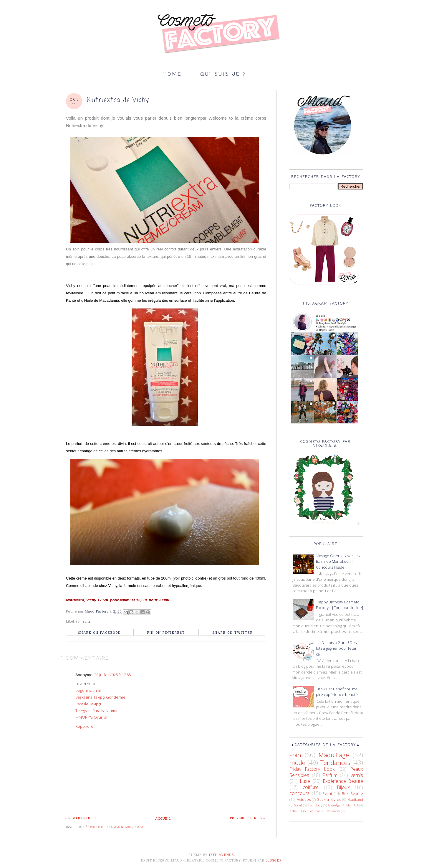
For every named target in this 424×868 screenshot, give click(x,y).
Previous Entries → (248, 818)
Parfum (330, 775)
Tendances (335, 763)
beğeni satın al (88, 690)
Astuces (304, 799)
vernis (357, 775)
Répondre (84, 726)
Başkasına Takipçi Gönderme (100, 697)
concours (299, 793)
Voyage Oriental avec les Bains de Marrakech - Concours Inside (338, 561)
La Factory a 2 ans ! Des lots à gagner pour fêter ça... (336, 648)
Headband (355, 799)
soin (86, 621)
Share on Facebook (100, 632)
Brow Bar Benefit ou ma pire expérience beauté (337, 692)
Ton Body (315, 805)
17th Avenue (221, 855)
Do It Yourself (311, 811)
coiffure (311, 787)
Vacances (334, 811)
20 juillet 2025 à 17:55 (112, 675)
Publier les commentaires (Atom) (117, 827)
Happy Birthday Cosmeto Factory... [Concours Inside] (339, 605)
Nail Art (352, 805)
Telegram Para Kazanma (96, 711)
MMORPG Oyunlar (92, 717)
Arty (293, 811)
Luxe (305, 781)
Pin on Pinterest (166, 632)
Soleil (298, 805)
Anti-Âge (334, 805)
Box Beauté (352, 793)
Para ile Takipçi (88, 704)
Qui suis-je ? (223, 75)
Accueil (163, 818)
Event (327, 793)
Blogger (274, 860)
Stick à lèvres (329, 799)
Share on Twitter (233, 632)
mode (297, 763)
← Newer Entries (80, 818)
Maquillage (334, 755)
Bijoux (343, 787)
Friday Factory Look (312, 769)
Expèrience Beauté (343, 781)
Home (173, 75)
